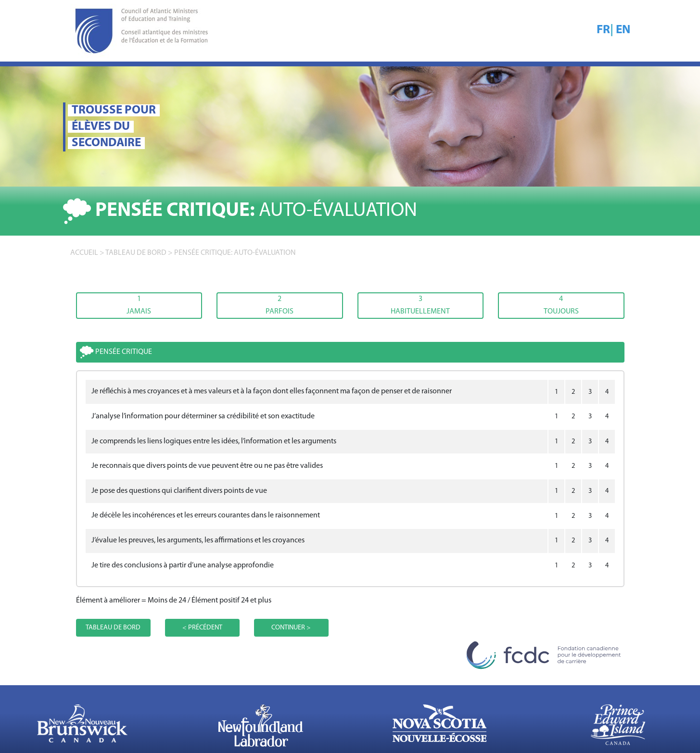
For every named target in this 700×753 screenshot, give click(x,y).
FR (603, 30)
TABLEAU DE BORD (136, 253)
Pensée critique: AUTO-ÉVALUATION (235, 253)
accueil (84, 253)
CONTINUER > (291, 628)
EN (623, 30)
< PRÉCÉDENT (202, 628)
